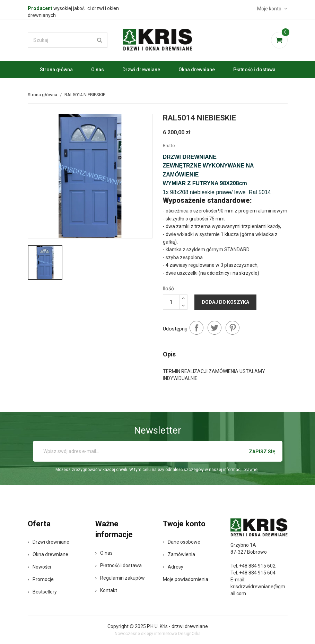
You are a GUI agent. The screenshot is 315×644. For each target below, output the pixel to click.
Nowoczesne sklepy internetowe (146, 634)
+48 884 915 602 (257, 566)
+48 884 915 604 (257, 573)
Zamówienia (179, 554)
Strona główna (56, 70)
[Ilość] (171, 302)
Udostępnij (196, 328)
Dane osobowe (182, 542)
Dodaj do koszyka (225, 302)
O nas (98, 70)
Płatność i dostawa (254, 70)
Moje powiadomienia (186, 579)
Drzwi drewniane (141, 70)
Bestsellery (42, 592)
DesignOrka (189, 634)
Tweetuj (215, 328)
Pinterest (233, 328)
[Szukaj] (68, 40)
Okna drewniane (197, 70)
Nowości (39, 567)
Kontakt (106, 590)
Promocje (41, 579)
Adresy (173, 567)
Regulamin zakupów (120, 578)
